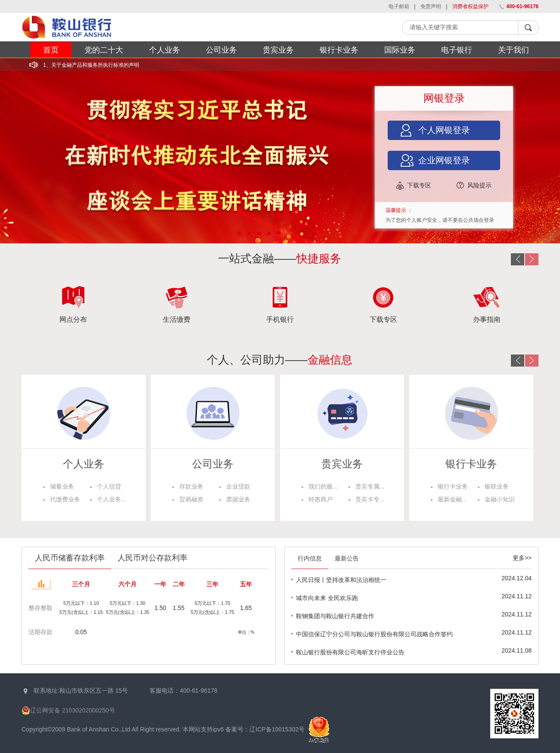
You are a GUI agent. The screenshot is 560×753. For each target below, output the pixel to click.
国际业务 (400, 50)
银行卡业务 (339, 50)
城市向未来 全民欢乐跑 (327, 598)
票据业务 (238, 499)
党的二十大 (104, 50)
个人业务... (112, 499)
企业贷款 (238, 486)
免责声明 (431, 6)
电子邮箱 (400, 6)
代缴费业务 (65, 499)
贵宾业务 (278, 50)
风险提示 (479, 185)
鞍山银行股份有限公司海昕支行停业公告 (350, 652)
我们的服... (323, 486)
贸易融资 (191, 499)
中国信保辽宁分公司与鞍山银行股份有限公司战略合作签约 (374, 634)
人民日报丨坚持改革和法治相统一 (341, 580)
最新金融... (452, 499)
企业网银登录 (444, 160)
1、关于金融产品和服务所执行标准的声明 (91, 65)
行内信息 (310, 558)
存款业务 (191, 486)
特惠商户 (320, 499)
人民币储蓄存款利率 (70, 558)
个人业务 (165, 50)
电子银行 (457, 50)
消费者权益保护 (471, 6)
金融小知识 (500, 499)
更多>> (522, 558)
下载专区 (419, 185)
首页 (51, 50)
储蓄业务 (62, 486)
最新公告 (347, 558)
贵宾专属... (370, 486)
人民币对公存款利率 (152, 558)
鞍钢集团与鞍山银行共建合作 (335, 616)
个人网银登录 (444, 130)
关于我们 (513, 50)
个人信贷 (109, 486)
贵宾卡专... (370, 499)
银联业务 (497, 486)
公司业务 (221, 50)
